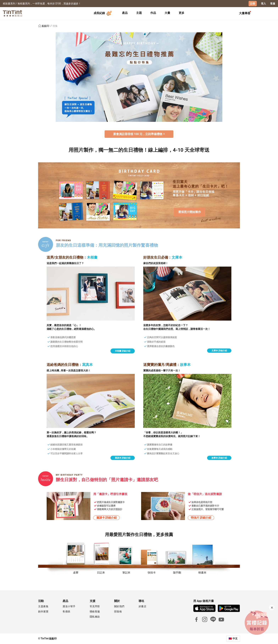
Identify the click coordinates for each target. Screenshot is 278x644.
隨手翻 (177, 573)
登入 (263, 4)
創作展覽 (43, 611)
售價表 (66, 611)
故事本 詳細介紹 (219, 458)
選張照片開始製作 (190, 212)
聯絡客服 (95, 611)
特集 (55, 26)
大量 (167, 13)
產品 (125, 13)
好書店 (143, 606)
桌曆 (76, 573)
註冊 (253, 4)
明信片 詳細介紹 (201, 518)
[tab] (125, 13)
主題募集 (43, 606)
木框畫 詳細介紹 (123, 351)
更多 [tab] (182, 13)
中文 (235, 638)
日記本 (101, 573)
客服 (273, 4)
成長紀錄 (103, 13)
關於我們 (119, 606)
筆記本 (126, 573)
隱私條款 (95, 617)
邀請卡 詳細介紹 (107, 518)
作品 (153, 13)
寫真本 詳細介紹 (123, 458)
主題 (139, 13)
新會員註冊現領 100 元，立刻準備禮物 (139, 134)
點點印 (44, 26)
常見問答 (95, 606)
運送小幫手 (69, 606)
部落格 (118, 611)
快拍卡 (152, 573)
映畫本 (202, 573)
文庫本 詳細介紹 (219, 351)
